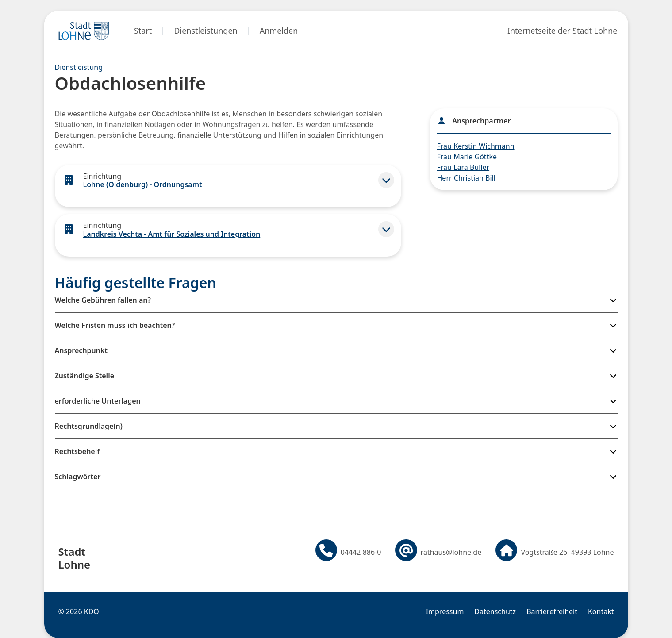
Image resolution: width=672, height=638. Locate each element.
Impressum (445, 611)
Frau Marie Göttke (467, 157)
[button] (386, 180)
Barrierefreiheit (552, 611)
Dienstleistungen (205, 31)
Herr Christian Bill (466, 178)
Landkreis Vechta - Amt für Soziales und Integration (172, 234)
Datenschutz (495, 611)
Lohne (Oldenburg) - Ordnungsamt (143, 184)
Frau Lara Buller (463, 167)
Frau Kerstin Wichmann (476, 146)
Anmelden (279, 31)
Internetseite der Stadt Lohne (563, 31)
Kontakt (601, 611)
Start (143, 31)
